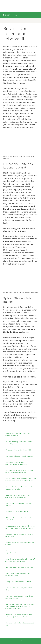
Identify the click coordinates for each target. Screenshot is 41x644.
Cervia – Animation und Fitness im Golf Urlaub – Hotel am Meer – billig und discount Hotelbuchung (19, 606)
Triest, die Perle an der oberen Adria (19, 450)
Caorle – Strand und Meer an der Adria (20, 567)
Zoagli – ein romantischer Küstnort (19, 582)
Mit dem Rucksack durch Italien (17, 512)
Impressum (16, 641)
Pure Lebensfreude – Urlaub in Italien (19, 456)
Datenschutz (25, 641)
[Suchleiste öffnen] (16, 15)
